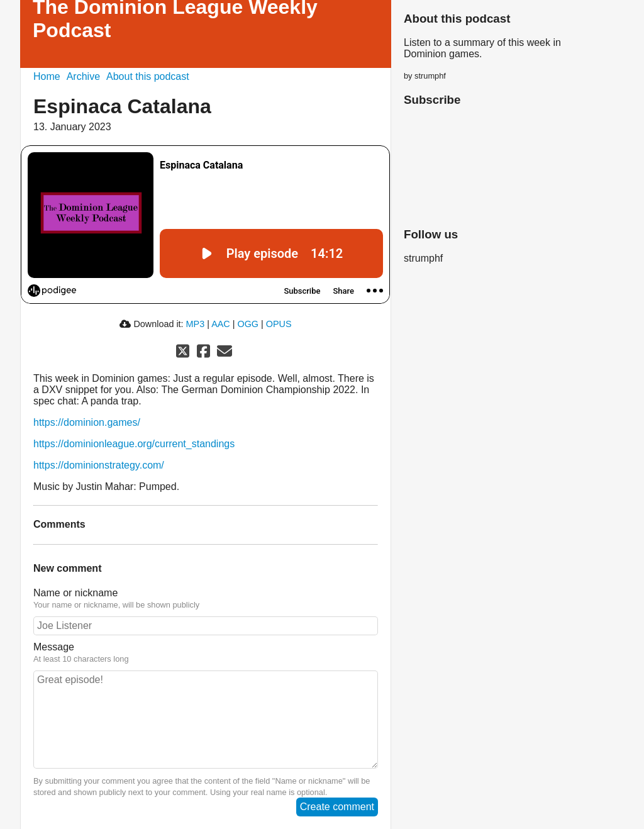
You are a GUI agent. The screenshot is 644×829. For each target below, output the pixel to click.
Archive (83, 76)
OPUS (279, 324)
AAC (221, 324)
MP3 (196, 324)
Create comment (337, 807)
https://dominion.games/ (87, 422)
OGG (248, 324)
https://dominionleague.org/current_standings (134, 444)
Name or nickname (75, 593)
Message (54, 647)
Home (47, 76)
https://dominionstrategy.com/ (99, 465)
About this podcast (148, 76)
